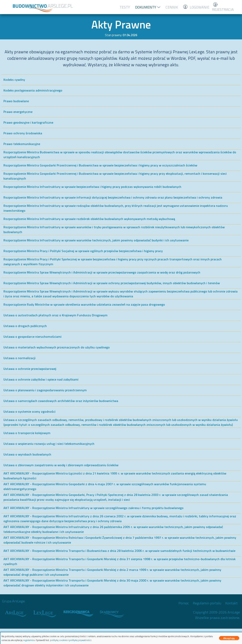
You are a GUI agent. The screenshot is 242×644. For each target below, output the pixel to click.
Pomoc (184, 603)
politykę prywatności (80, 640)
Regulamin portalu (207, 603)
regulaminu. (29, 640)
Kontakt (231, 603)
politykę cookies (59, 640)
